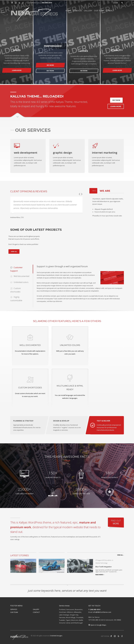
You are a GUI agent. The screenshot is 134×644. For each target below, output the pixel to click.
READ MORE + (100, 575)
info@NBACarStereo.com (102, 612)
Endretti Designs (56, 636)
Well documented (20, 276)
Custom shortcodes (15, 290)
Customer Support (16, 269)
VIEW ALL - (121, 555)
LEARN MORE (17, 70)
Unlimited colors (19, 282)
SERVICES (14, 609)
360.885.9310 (47, 3)
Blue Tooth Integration (104, 567)
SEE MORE (50, 65)
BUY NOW (50, 71)
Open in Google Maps (97, 625)
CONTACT (36, 612)
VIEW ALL (14, 252)
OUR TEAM (14, 612)
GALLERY (36, 609)
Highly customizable (16, 299)
